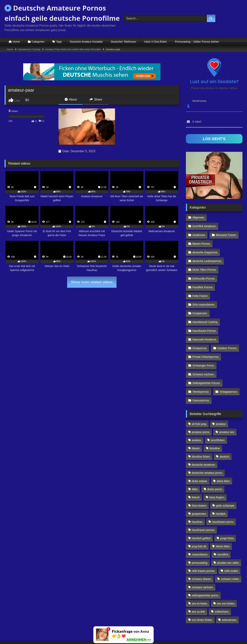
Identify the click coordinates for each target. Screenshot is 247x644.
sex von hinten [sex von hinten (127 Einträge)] (226, 583)
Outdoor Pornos (227, 332)
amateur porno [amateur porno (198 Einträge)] (201, 412)
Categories (38, 42)
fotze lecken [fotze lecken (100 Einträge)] (199, 485)
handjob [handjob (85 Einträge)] (221, 494)
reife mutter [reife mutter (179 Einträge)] (231, 551)
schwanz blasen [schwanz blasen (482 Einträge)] (201, 559)
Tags (59, 42)
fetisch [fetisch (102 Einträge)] (196, 477)
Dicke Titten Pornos (204, 258)
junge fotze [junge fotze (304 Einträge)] (227, 518)
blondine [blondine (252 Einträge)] (215, 428)
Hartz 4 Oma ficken (156, 42)
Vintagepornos (228, 372)
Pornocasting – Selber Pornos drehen (197, 42)
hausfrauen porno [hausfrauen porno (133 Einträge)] (223, 502)
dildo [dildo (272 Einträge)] (195, 469)
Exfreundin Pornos (203, 266)
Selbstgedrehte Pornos (206, 364)
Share (96, 99)
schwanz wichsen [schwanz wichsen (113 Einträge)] (202, 567)
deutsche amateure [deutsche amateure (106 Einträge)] (203, 444)
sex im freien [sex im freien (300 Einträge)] (199, 583)
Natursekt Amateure (204, 323)
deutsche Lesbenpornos (207, 250)
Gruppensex (200, 299)
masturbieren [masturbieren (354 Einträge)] (200, 534)
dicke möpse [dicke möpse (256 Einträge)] (199, 461)
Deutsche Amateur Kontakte (86, 42)
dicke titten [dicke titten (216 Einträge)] (223, 461)
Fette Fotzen (200, 283)
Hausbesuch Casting (29, 49)
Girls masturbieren (203, 291)
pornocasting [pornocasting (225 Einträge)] (199, 543)
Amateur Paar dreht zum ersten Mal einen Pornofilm (73, 49)
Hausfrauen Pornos (204, 315)
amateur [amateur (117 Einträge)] (221, 404)
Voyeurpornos (201, 381)
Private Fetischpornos (205, 340)
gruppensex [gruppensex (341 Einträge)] (199, 494)
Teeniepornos (200, 372)
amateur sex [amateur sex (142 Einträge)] (227, 412)
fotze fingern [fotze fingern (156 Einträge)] (217, 477)
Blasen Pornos (201, 234)
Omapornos (199, 332)
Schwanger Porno (203, 348)
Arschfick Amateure (226, 217)
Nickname (199, 101)
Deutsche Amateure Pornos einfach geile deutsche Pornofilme (62, 13)
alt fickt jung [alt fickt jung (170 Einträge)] (199, 404)
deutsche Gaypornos (205, 242)
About (71, 99)
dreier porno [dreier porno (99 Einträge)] (215, 469)
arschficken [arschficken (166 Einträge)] (218, 420)
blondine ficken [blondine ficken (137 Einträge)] (201, 436)
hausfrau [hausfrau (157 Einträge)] (197, 502)
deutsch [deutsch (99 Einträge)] (224, 436)
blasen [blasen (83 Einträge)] (196, 428)
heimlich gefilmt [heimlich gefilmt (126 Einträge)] (201, 518)
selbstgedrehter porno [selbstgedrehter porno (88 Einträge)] (205, 575)
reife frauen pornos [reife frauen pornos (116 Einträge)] (203, 551)
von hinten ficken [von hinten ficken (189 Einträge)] (202, 600)
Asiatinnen (199, 226)
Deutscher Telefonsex (123, 42)
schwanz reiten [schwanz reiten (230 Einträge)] (230, 559)
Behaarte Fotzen (226, 226)
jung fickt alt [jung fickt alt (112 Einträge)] (199, 526)
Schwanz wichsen (203, 356)
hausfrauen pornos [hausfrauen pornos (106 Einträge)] (203, 510)
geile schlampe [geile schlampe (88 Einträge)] (225, 485)
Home (16, 42)
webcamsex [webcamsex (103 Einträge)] (229, 600)
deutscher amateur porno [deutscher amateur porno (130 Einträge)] (207, 453)
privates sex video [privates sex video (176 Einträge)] (228, 543)
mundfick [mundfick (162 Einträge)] (223, 534)
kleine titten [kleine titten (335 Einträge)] (223, 526)
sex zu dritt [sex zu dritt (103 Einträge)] (198, 592)
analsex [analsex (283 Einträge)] (196, 420)
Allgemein (198, 217)
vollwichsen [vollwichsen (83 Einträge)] (222, 592)
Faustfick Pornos (202, 274)
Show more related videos (92, 282)
